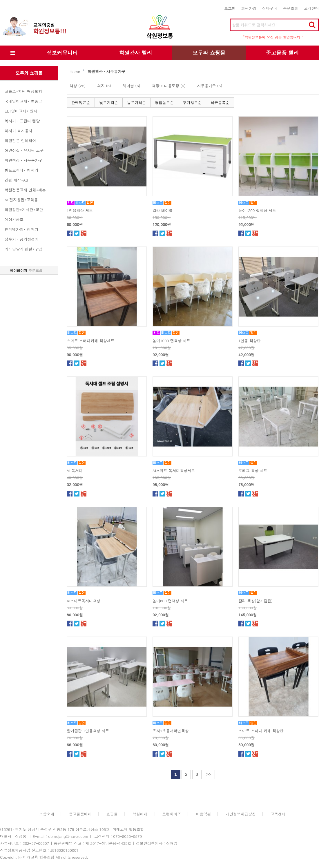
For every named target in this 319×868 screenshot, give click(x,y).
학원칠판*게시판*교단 (24, 210)
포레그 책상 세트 (253, 471)
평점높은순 (164, 103)
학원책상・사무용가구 (23, 160)
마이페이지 (19, 270)
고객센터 (311, 8)
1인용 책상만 (250, 341)
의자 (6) (104, 86)
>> (209, 774)
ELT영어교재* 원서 (21, 111)
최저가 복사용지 (18, 131)
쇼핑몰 (112, 814)
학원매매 (140, 814)
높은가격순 (136, 103)
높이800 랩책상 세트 (170, 601)
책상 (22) (78, 86)
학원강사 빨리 (135, 53)
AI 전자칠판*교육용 (21, 200)
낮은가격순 (109, 103)
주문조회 (291, 8)
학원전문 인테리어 (20, 141)
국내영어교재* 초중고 (23, 101)
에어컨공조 (14, 219)
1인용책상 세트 (80, 210)
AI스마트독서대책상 (84, 601)
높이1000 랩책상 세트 (171, 341)
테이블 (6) (132, 86)
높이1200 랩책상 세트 (257, 210)
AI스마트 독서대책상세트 (174, 471)
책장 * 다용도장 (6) (169, 86)
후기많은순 (192, 103)
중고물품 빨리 (282, 53)
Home (75, 71)
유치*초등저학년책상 (171, 731)
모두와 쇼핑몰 (209, 53)
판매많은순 (81, 103)
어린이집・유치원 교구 (24, 150)
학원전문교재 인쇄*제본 (25, 190)
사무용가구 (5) (210, 86)
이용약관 (203, 814)
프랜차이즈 (172, 814)
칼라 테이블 (163, 210)
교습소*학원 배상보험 (23, 91)
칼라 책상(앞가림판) (255, 601)
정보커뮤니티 (62, 53)
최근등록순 (220, 103)
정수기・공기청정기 (22, 239)
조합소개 (47, 814)
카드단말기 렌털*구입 (23, 249)
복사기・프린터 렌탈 (22, 121)
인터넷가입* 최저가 (21, 229)
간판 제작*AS (16, 180)
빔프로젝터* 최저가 (21, 170)
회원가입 (249, 8)
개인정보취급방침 (241, 814)
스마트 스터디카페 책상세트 (91, 341)
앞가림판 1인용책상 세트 (88, 731)
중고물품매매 (80, 814)
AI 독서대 (75, 471)
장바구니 (270, 8)
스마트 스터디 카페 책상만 (261, 731)
